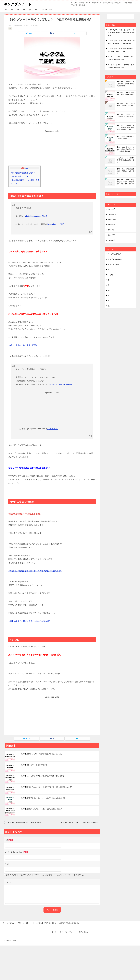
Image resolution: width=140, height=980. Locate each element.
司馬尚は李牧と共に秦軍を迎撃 (26, 180)
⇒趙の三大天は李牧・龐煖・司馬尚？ (24, 345)
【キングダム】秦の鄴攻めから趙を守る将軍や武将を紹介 (24, 822)
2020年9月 (112, 225)
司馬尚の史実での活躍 (19, 176)
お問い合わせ (84, 932)
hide (26, 168)
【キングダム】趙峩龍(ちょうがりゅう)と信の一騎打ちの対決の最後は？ (40, 809)
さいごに (14, 184)
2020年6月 (112, 240)
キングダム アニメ (114, 254)
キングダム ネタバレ (115, 259)
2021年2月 (112, 209)
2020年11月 (112, 214)
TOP (13, 923)
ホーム (54, 932)
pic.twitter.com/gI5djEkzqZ (36, 216)
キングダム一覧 (47, 10)
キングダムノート (18, 4)
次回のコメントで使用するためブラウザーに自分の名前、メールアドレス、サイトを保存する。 (45, 875)
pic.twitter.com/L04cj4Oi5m (61, 384)
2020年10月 (112, 219)
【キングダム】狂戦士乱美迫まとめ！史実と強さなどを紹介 (125, 171)
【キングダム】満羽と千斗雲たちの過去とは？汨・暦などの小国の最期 (125, 84)
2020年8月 (112, 230)
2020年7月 (112, 235)
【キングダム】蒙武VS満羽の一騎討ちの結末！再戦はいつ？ (126, 106)
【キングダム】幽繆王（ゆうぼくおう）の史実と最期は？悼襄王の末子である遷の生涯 (125, 182)
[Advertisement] (52, 149)
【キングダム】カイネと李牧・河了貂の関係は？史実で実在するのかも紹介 (40, 776)
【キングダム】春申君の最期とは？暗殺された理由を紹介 (125, 94)
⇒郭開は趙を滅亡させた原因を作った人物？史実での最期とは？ (35, 571)
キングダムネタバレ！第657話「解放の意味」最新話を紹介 (125, 160)
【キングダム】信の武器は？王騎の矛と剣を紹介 (125, 137)
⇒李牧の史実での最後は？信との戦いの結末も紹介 (30, 621)
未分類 (110, 275)
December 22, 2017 (56, 224)
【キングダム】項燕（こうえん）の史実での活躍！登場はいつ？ (125, 116)
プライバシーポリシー (68, 932)
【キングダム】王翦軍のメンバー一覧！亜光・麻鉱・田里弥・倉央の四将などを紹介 (125, 127)
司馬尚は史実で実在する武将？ (22, 173)
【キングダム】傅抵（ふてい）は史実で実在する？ (33, 765)
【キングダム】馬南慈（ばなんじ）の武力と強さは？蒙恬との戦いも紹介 (40, 754)
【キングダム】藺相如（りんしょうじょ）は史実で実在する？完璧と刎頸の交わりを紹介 (45, 787)
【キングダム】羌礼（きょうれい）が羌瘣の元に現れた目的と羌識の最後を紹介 (121, 33)
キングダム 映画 (114, 264)
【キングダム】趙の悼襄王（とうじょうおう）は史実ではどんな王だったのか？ (42, 798)
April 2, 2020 (53, 429)
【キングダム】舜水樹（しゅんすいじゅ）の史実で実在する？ (79, 822)
